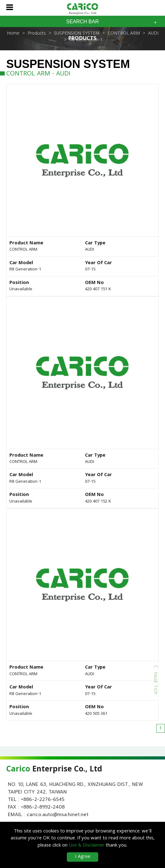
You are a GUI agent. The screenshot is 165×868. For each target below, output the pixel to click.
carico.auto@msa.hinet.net (58, 815)
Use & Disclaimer (87, 846)
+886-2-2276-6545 (43, 800)
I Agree (83, 857)
